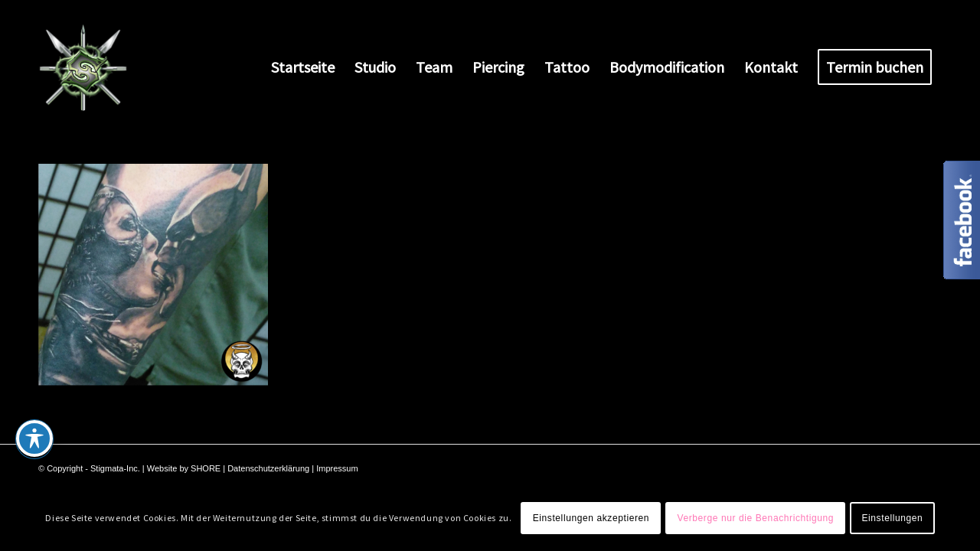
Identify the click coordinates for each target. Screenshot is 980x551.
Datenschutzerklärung (268, 468)
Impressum (337, 468)
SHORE (206, 468)
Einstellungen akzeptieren (591, 518)
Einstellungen (892, 518)
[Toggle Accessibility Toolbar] (34, 439)
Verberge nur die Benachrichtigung (755, 518)
